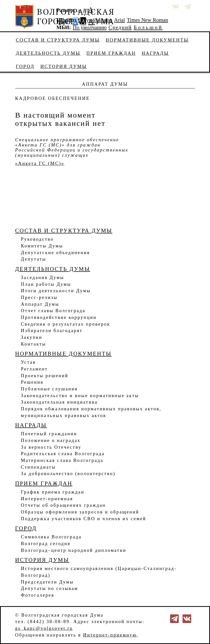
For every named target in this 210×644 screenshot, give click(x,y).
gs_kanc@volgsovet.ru (44, 628)
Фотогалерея (38, 595)
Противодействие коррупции (59, 317)
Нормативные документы (147, 40)
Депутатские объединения (56, 252)
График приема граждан (53, 492)
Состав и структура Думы (58, 40)
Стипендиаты (38, 467)
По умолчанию (95, 20)
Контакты (34, 344)
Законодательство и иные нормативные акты (80, 395)
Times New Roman (147, 20)
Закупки (32, 337)
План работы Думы (46, 284)
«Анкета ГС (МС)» (40, 163)
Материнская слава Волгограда (62, 460)
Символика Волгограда (51, 537)
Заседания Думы (43, 277)
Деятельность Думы (48, 53)
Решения (32, 382)
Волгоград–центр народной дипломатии (74, 550)
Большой (148, 27)
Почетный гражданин (49, 434)
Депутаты (34, 259)
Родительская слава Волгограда (63, 454)
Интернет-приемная (47, 499)
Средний (120, 27)
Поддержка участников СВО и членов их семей (84, 519)
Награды (155, 53)
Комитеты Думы (42, 246)
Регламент (34, 369)
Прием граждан (111, 53)
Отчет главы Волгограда (53, 311)
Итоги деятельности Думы (56, 291)
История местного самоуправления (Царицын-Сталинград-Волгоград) (99, 572)
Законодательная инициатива (59, 402)
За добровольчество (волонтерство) (68, 473)
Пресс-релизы (39, 297)
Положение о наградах (51, 440)
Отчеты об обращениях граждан (63, 505)
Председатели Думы (47, 582)
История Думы (64, 66)
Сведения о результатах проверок (66, 324)
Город (25, 66)
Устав (28, 362)
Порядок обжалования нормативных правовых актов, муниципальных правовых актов (91, 412)
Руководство (37, 239)
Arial (120, 20)
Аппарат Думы (40, 304)
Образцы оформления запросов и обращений (80, 512)
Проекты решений (45, 376)
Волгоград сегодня (46, 543)
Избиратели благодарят (52, 330)
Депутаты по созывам (50, 588)
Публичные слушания (49, 389)
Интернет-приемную (110, 635)
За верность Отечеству (51, 447)
